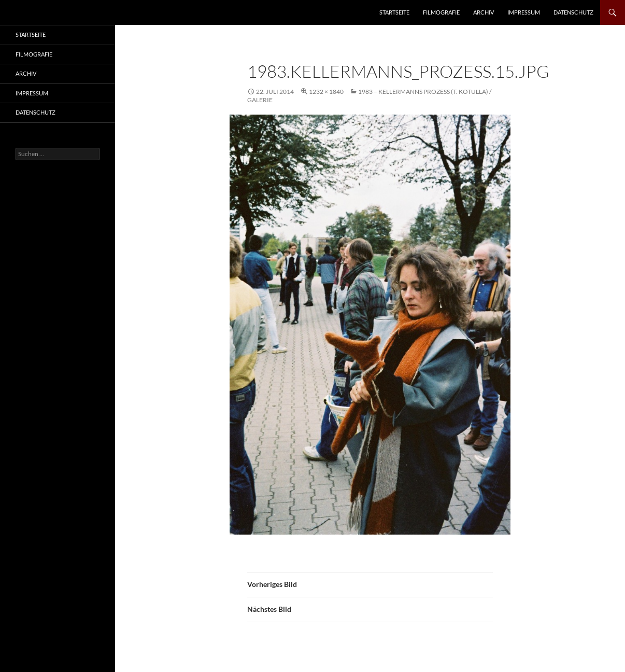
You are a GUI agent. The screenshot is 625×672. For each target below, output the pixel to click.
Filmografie (441, 12)
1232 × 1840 (326, 92)
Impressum (524, 12)
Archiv (484, 12)
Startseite (394, 12)
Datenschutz (573, 12)
